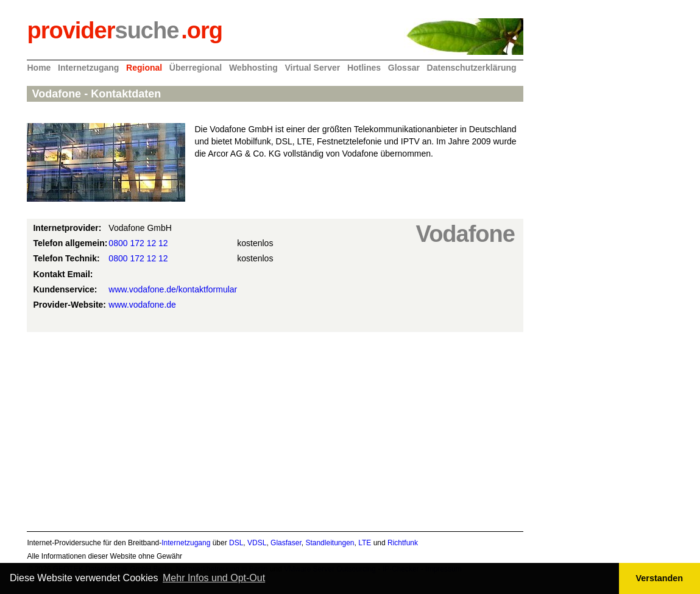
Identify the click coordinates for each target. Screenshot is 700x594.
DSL (236, 543)
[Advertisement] (275, 430)
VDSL (257, 543)
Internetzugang (88, 68)
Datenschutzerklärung (472, 68)
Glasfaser (286, 543)
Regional (144, 68)
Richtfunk (403, 543)
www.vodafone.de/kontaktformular (173, 289)
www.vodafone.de (142, 305)
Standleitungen (330, 543)
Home (39, 68)
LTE (365, 543)
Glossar (404, 68)
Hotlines (364, 68)
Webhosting (253, 68)
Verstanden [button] (660, 578)
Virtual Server (312, 68)
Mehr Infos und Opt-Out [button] (214, 578)
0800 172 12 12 (138, 243)
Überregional (196, 68)
